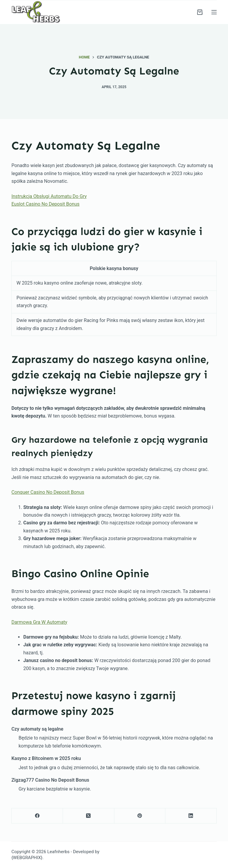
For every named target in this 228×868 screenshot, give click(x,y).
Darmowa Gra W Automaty (39, 622)
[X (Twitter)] (89, 816)
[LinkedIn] (191, 816)
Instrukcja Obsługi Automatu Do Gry (49, 196)
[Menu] (214, 12)
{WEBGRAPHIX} (27, 858)
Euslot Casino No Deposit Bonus (45, 204)
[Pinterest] (140, 816)
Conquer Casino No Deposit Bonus (48, 492)
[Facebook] (37, 816)
